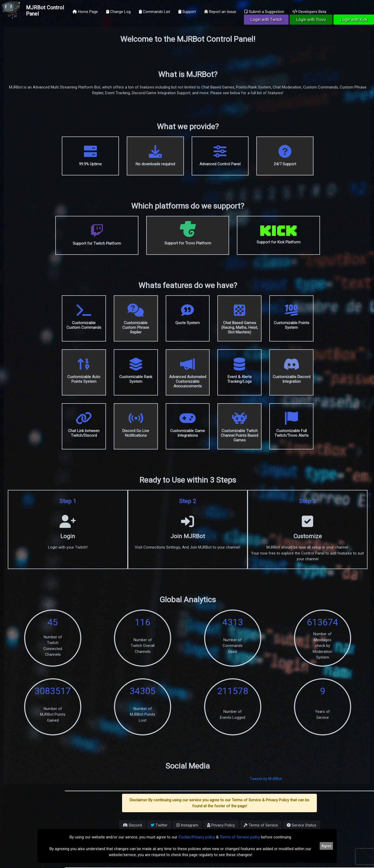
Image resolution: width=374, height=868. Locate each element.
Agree (326, 846)
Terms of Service (261, 825)
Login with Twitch (266, 20)
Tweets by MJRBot (266, 779)
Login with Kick (354, 20)
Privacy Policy (221, 825)
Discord (132, 825)
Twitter (159, 825)
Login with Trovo (311, 20)
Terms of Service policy (240, 837)
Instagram (187, 825)
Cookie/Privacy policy (197, 837)
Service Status (302, 825)
